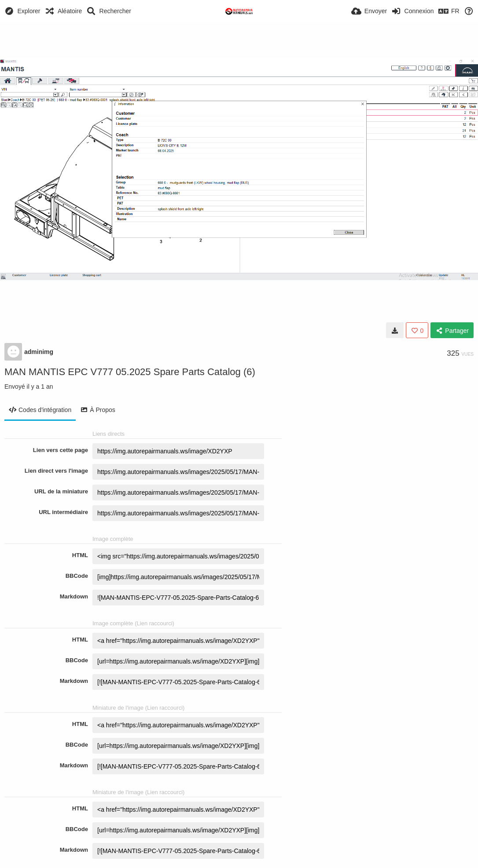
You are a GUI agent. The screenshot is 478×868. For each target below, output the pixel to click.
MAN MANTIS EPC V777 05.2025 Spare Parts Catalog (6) (130, 372)
